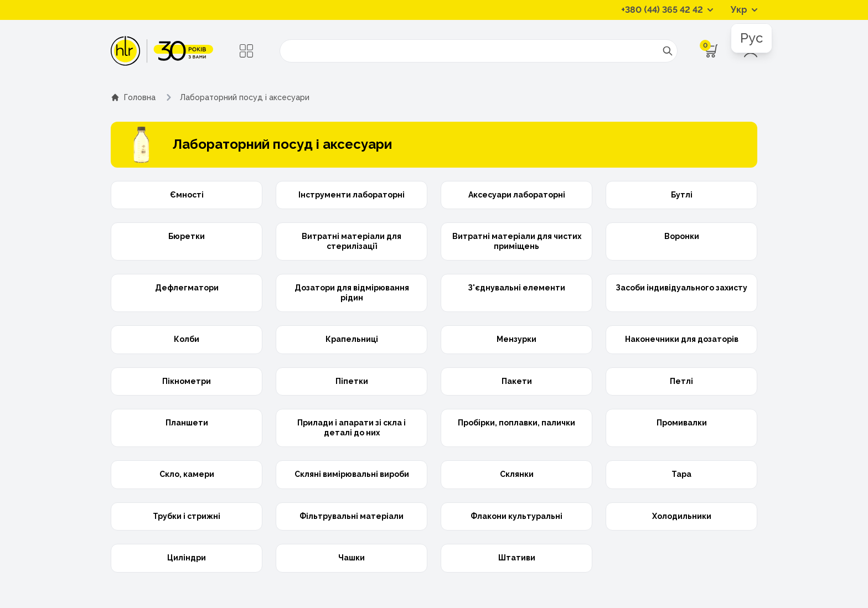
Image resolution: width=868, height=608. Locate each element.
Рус (751, 38)
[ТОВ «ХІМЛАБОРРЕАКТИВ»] (162, 51)
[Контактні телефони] (667, 10)
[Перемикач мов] (744, 10)
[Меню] (246, 51)
